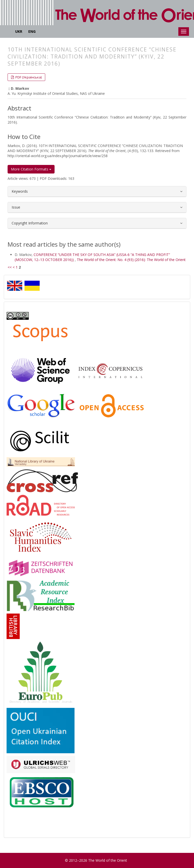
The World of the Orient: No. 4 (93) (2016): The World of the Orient (131, 260)
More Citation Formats (31, 169)
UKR (19, 31)
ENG (32, 31)
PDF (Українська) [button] (28, 77)
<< (10, 267)
